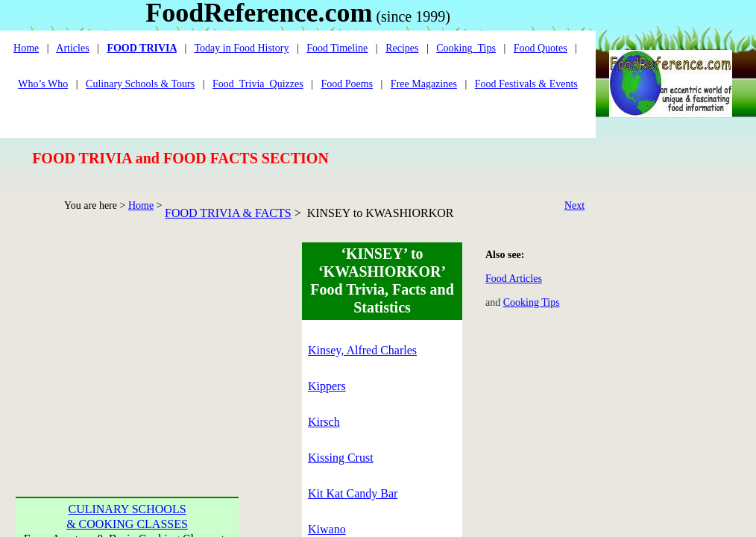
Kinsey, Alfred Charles (362, 350)
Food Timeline (337, 48)
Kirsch (324, 422)
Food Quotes (541, 48)
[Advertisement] (128, 348)
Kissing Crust (341, 458)
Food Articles (514, 279)
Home (141, 205)
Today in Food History (241, 48)
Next (574, 205)
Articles (72, 48)
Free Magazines (424, 84)
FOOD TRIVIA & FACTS (228, 213)
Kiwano (327, 529)
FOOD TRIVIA (141, 48)
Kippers (327, 386)
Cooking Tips (532, 302)
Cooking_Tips (466, 48)
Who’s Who (43, 84)
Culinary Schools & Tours (140, 84)
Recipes (402, 48)
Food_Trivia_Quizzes (258, 84)
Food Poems (347, 84)
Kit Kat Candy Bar (353, 493)
